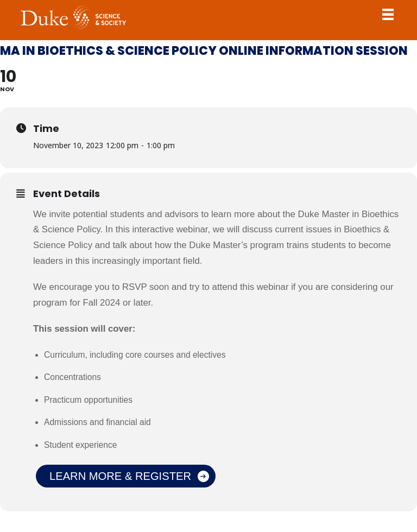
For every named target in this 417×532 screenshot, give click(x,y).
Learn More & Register (120, 476)
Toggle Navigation (388, 14)
